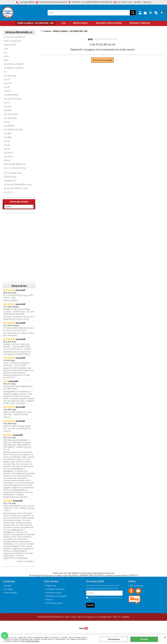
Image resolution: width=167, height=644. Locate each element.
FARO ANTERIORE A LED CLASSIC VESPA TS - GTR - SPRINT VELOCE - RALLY (19, 508)
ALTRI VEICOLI (10, 177)
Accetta (144, 639)
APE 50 (7, 161)
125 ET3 (7, 91)
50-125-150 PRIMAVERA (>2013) (18, 185)
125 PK (7, 87)
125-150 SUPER (11, 114)
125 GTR (8, 83)
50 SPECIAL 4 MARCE (14, 68)
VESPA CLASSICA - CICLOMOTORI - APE (35, 23)
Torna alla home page (102, 60)
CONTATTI (133, 576)
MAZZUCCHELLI (80, 23)
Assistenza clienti (54, 593)
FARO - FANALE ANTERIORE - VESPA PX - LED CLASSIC (17, 364)
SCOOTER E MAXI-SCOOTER (109, 23)
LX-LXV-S (8, 192)
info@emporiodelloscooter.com (100, 573)
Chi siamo (9, 589)
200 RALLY (9, 157)
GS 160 (7, 145)
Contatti (8, 586)
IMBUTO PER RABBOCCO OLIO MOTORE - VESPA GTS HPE (17, 413)
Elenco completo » (26, 561)
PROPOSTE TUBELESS (140, 23)
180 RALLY (9, 153)
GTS (63, 23)
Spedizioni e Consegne (56, 596)
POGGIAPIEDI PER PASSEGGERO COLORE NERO (18, 388)
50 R (6, 60)
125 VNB (8, 110)
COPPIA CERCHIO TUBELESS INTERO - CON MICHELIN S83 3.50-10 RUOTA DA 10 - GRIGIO (17, 347)
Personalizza (114, 639)
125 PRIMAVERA (11, 95)
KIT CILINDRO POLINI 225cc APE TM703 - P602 (18, 297)
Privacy (49, 600)
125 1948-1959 (10, 76)
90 (5, 72)
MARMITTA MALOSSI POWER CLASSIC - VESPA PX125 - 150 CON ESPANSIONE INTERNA (19, 312)
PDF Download (136, 586)
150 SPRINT (9, 126)
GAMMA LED (10, 181)
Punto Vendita (11, 593)
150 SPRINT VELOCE (13, 130)
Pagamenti (51, 586)
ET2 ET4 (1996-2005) (13, 173)
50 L (6, 53)
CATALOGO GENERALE (14, 37)
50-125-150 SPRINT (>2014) (16, 188)
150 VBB (8, 137)
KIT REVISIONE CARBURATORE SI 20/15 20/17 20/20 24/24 (19, 329)
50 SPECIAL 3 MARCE (14, 64)
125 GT (7, 79)
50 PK (7, 56)
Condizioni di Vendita (55, 589)
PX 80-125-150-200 (12, 41)
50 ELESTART (10, 45)
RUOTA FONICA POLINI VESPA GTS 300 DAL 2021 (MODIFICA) (17, 427)
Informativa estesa (33, 641)
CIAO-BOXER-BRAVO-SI (15, 164)
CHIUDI (165, 637)
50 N (6, 49)
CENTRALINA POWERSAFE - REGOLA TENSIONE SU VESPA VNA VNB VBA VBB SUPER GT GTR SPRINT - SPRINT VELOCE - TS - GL (18, 445)
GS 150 (7, 141)
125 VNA (8, 107)
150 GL (7, 122)
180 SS (7, 149)
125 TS (7, 103)
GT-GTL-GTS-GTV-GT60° (15, 168)
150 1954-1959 (10, 118)
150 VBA (8, 133)
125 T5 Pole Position (13, 99)
